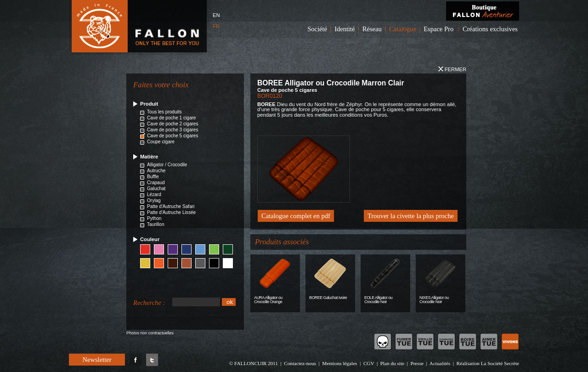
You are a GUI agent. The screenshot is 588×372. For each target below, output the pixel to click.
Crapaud (156, 183)
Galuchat (156, 189)
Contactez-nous (300, 363)
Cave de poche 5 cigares (173, 136)
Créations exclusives (490, 29)
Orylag (154, 200)
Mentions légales (339, 363)
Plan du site (392, 363)
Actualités (440, 363)
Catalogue (403, 29)
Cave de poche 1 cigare (171, 118)
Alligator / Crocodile (167, 165)
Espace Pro (438, 29)
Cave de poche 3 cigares (173, 130)
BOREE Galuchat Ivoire (328, 298)
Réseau (372, 29)
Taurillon (156, 224)
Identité (345, 29)
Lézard (154, 194)
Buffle (153, 177)
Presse (417, 363)
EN (216, 15)
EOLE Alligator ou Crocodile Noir (378, 300)
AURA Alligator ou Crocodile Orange (268, 300)
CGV (369, 363)
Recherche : (149, 303)
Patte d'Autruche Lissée (171, 212)
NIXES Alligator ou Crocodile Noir (434, 300)
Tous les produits (164, 112)
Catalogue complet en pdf (296, 216)
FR (216, 26)
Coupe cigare (161, 142)
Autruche (156, 171)
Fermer (452, 69)
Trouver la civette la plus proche (411, 216)
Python (154, 218)
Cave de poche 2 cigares (173, 124)
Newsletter (97, 360)
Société (317, 29)
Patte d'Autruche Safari (171, 206)
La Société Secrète (500, 363)
